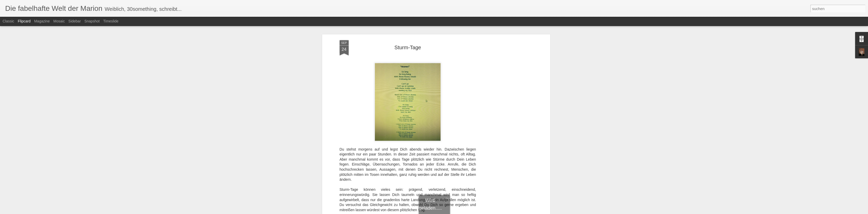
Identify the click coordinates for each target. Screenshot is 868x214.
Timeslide (111, 21)
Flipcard (24, 21)
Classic (8, 21)
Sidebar (75, 21)
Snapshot (92, 21)
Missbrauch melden (471, 211)
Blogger (453, 211)
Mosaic (59, 21)
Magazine (42, 21)
